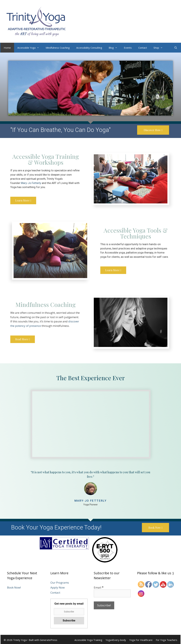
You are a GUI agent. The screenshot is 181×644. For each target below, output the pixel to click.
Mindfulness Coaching (58, 48)
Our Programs (60, 583)
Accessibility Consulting (89, 48)
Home (7, 48)
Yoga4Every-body (116, 640)
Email (99, 588)
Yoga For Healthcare (141, 640)
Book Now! (14, 588)
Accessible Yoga (30, 48)
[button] (152, 130)
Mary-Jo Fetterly (31, 183)
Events (128, 48)
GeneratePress (49, 640)
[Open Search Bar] (176, 48)
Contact (143, 48)
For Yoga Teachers (167, 640)
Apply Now (58, 588)
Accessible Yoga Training (88, 640)
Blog (115, 48)
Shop (160, 48)
